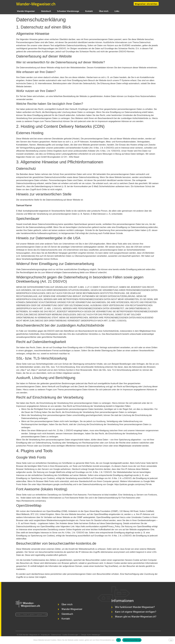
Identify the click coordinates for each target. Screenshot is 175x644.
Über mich (103, 11)
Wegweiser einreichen (146, 4)
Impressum (45, 635)
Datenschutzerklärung (132, 640)
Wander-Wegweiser (25, 11)
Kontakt (89, 11)
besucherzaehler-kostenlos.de (52, 552)
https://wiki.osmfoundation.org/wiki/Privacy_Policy (98, 526)
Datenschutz (56, 635)
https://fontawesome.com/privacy (31, 501)
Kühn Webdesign (94, 635)
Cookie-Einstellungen (70, 635)
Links (116, 11)
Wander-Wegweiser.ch (36, 4)
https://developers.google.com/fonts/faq (54, 484)
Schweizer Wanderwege (68, 11)
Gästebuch (45, 11)
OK (119, 640)
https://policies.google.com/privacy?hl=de (133, 484)
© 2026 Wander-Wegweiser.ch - (29, 635)
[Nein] (171, 640)
